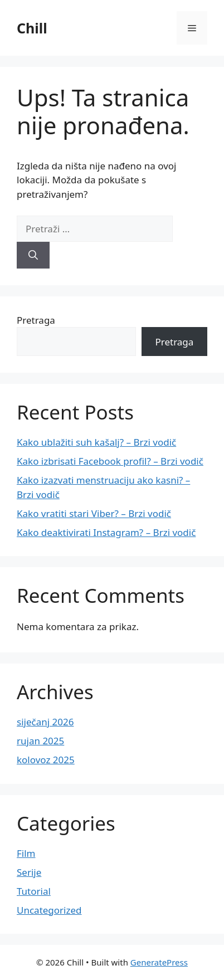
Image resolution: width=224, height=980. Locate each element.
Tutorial (34, 891)
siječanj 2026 (45, 722)
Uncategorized (49, 910)
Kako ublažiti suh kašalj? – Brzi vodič (96, 442)
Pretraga (36, 320)
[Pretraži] (33, 255)
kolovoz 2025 (46, 760)
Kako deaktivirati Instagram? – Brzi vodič (106, 532)
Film (26, 853)
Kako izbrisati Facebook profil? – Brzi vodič (110, 461)
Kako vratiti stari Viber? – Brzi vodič (94, 513)
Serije (29, 872)
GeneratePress (159, 962)
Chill (32, 28)
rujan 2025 (40, 741)
